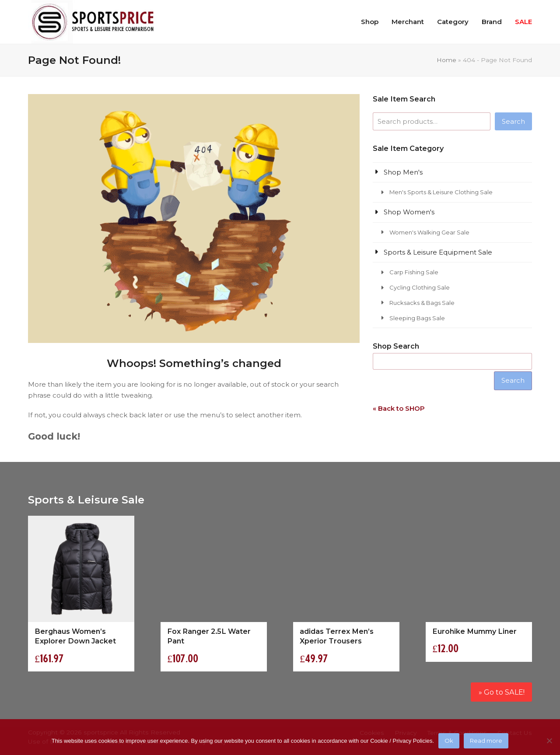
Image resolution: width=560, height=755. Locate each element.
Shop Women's (409, 212)
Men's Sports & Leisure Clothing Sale (441, 192)
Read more (486, 741)
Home (446, 60)
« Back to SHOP (399, 408)
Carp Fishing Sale (414, 272)
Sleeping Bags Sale (417, 318)
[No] (549, 741)
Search (513, 121)
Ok (449, 741)
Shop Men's (403, 172)
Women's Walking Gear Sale (429, 232)
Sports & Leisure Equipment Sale (438, 252)
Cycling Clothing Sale (420, 287)
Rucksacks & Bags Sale (422, 303)
